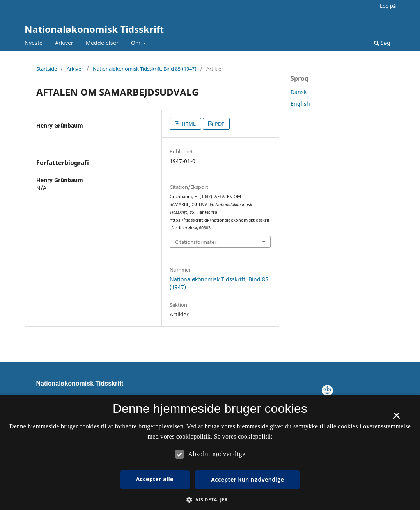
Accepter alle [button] (155, 479)
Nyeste (34, 43)
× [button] (396, 418)
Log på (388, 6)
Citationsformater (196, 242)
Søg (382, 43)
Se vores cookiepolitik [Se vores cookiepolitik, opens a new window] (243, 436)
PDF (219, 124)
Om (136, 43)
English (300, 104)
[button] (210, 500)
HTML (188, 124)
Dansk (299, 92)
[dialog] (210, 453)
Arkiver (64, 43)
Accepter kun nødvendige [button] (247, 479)
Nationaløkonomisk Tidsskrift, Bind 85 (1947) (145, 69)
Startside (47, 69)
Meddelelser (102, 43)
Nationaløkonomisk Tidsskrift (94, 29)
